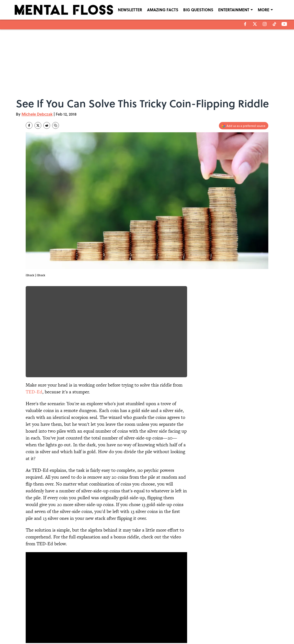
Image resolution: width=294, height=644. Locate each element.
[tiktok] (274, 24)
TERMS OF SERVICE (56, 627)
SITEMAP (152, 627)
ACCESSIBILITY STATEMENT (108, 627)
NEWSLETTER (130, 10)
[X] (255, 24)
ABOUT (48, 620)
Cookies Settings (240, 627)
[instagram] (265, 24)
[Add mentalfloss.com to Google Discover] (244, 126)
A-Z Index (192, 627)
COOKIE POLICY (239, 620)
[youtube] (284, 24)
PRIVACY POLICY (197, 620)
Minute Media (137, 639)
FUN (46, 587)
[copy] (56, 125)
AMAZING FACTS (163, 10)
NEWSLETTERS (156, 620)
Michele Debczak (37, 114)
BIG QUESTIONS (198, 10)
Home (31, 587)
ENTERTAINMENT (234, 10)
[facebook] (245, 24)
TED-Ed (34, 392)
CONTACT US (98, 620)
